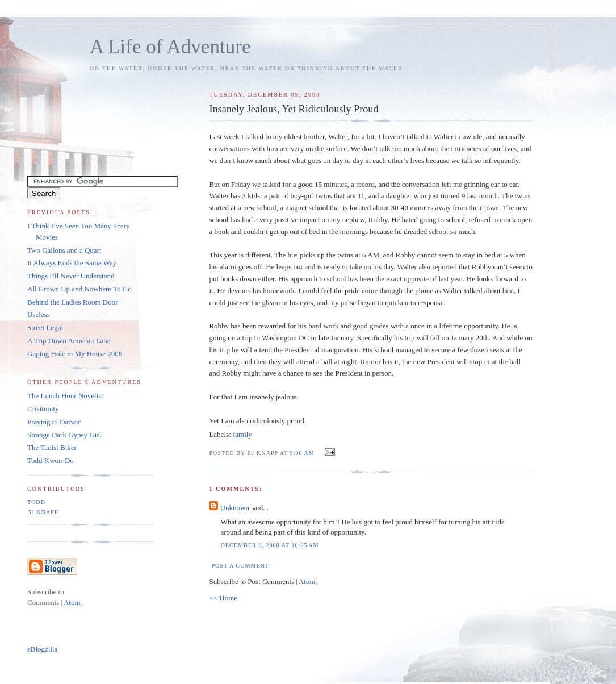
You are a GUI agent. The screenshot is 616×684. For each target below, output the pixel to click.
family (242, 434)
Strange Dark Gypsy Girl (64, 435)
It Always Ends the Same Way (72, 263)
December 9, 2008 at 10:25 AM (269, 545)
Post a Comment (240, 566)
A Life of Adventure (170, 47)
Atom (307, 581)
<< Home (223, 598)
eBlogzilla (42, 649)
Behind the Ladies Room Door (73, 302)
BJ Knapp (43, 512)
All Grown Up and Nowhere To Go (79, 289)
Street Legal (45, 328)
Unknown (235, 508)
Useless (39, 314)
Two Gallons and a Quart (64, 250)
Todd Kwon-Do (51, 460)
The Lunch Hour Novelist (65, 396)
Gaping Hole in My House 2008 (75, 354)
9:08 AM (303, 453)
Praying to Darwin (55, 422)
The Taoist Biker (52, 447)
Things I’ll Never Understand (71, 276)
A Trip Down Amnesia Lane (69, 341)
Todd (36, 502)
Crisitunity (43, 409)
